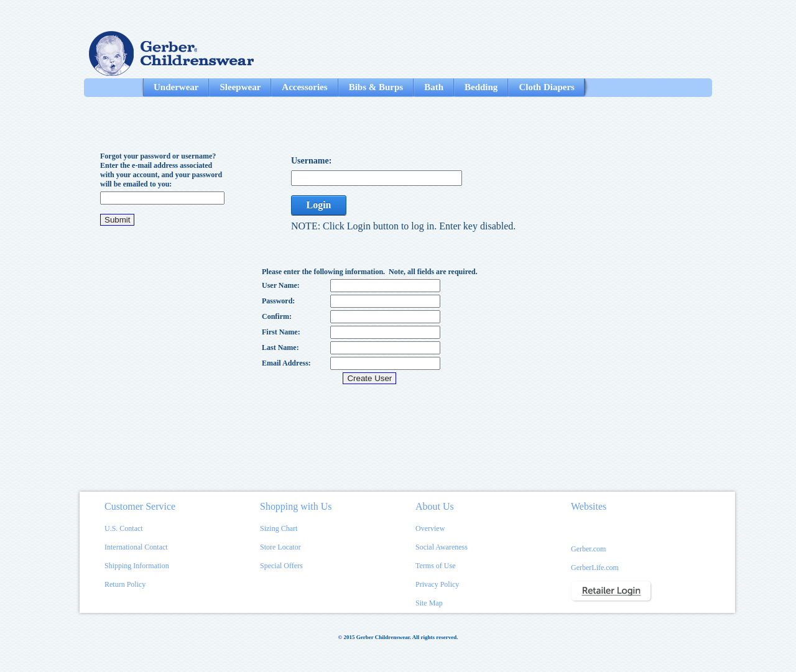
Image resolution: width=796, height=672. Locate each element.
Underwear (176, 87)
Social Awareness (442, 547)
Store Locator (280, 547)
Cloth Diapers (547, 87)
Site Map (429, 603)
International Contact (136, 547)
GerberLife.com (595, 568)
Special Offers (281, 566)
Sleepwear (240, 87)
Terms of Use (435, 566)
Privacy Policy (437, 584)
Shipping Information (137, 566)
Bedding (481, 87)
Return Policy (125, 584)
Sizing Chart (279, 528)
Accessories (304, 87)
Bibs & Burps (376, 87)
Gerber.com (588, 549)
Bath (434, 87)
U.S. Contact (124, 528)
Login (318, 205)
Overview (430, 528)
